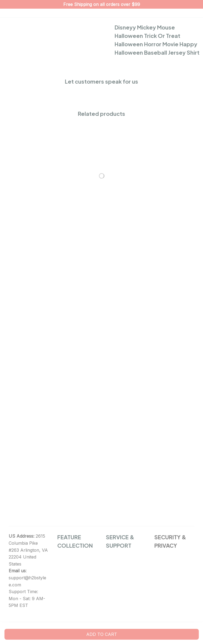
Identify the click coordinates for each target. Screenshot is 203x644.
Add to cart (102, 634)
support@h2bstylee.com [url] (27, 581)
